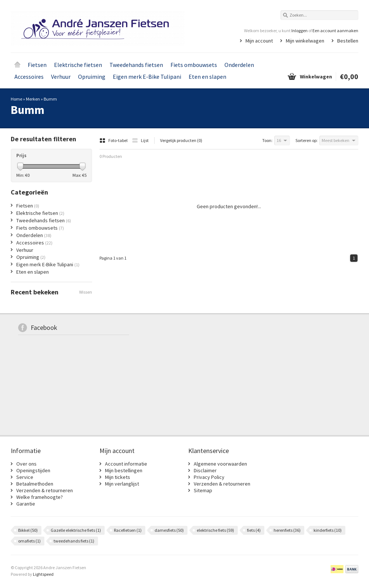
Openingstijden (33, 470)
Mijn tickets (118, 477)
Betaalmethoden (35, 484)
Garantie (26, 504)
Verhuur (61, 77)
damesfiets (169, 530)
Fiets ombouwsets (194, 65)
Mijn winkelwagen (305, 41)
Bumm (50, 99)
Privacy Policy (209, 477)
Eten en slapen (207, 77)
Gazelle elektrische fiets (76, 530)
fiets (254, 530)
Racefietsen (128, 530)
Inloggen (299, 31)
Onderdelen (239, 65)
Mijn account (259, 41)
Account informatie (126, 464)
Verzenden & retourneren (45, 490)
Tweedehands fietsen (136, 65)
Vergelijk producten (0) (181, 140)
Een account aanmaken (335, 31)
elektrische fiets (215, 530)
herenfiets (287, 530)
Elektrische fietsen (78, 65)
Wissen (86, 292)
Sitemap (203, 490)
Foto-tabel (114, 140)
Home (17, 65)
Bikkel (28, 530)
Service (25, 477)
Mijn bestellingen (124, 470)
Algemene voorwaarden (220, 464)
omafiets (29, 541)
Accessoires (29, 77)
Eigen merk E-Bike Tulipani (147, 77)
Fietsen (37, 65)
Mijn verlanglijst (122, 484)
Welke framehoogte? (40, 497)
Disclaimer (205, 470)
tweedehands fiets (74, 541)
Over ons (26, 464)
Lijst (140, 140)
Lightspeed (43, 574)
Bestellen (348, 41)
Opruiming (92, 77)
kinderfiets (328, 530)
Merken (33, 99)
